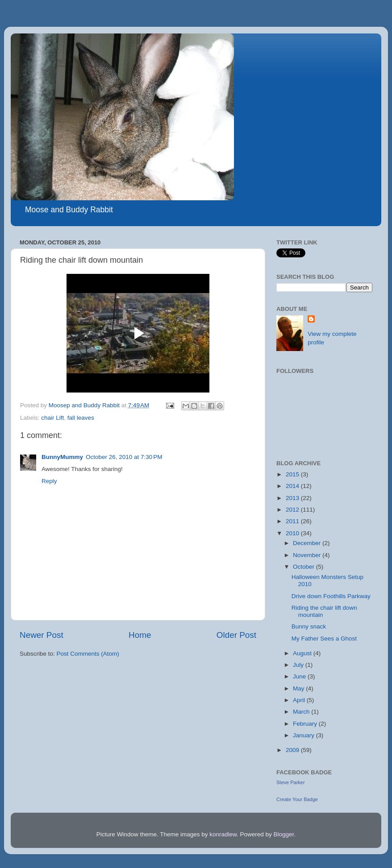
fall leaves (81, 418)
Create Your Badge (297, 799)
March (302, 712)
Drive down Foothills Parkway (331, 596)
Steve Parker (291, 782)
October (304, 567)
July (299, 665)
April (300, 700)
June (300, 676)
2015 (293, 474)
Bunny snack (309, 626)
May (299, 688)
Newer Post (42, 635)
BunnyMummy (62, 457)
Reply (49, 481)
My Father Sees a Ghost (324, 639)
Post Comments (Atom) (88, 654)
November (308, 555)
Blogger (284, 834)
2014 (293, 486)
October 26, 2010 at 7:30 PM (124, 457)
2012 (293, 510)
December (308, 543)
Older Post (236, 635)
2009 (293, 750)
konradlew (223, 834)
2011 (293, 521)
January (304, 735)
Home (140, 635)
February (306, 724)
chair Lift (52, 418)
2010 (293, 533)
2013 (293, 498)
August (303, 653)
